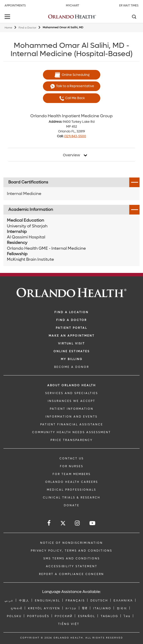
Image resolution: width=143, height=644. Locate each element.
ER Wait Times (129, 6)
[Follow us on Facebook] (49, 523)
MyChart (73, 6)
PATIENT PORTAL (71, 328)
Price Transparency (72, 440)
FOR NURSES (72, 466)
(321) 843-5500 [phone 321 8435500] (75, 136)
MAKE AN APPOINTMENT (72, 336)
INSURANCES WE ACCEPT (71, 401)
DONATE (72, 505)
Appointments (15, 6)
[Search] (134, 17)
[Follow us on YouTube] (93, 523)
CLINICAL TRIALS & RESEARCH (72, 498)
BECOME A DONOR (72, 367)
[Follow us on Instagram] (78, 523)
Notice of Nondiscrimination (71, 543)
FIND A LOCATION (71, 312)
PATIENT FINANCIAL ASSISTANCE (72, 424)
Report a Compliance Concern (71, 574)
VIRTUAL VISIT (71, 343)
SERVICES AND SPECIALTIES (72, 393)
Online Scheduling (72, 75)
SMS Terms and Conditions (72, 558)
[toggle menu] (8, 17)
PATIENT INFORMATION (72, 409)
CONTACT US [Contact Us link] (72, 458)
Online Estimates (72, 351)
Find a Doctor (27, 28)
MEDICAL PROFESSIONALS (71, 490)
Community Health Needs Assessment (71, 432)
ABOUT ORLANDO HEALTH (72, 385)
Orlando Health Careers (72, 482)
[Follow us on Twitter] (63, 524)
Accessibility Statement (72, 566)
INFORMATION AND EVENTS (71, 417)
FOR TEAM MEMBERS (72, 474)
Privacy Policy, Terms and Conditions (71, 551)
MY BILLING (72, 359)
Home (8, 28)
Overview (71, 155)
